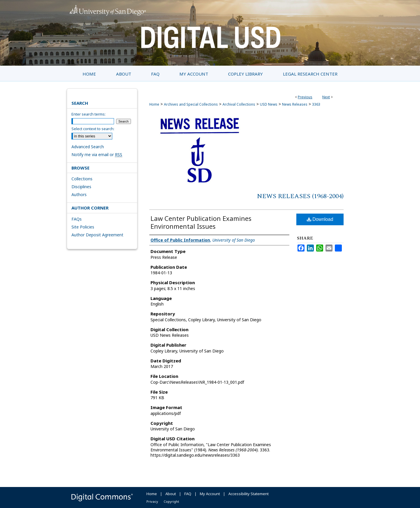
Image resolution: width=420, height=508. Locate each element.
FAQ (188, 494)
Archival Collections (239, 104)
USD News (269, 104)
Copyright (171, 501)
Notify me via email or (97, 155)
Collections (82, 179)
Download (320, 219)
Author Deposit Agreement (97, 235)
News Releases (295, 104)
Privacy (152, 501)
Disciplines (81, 187)
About (171, 494)
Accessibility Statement (249, 494)
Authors (79, 194)
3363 (316, 104)
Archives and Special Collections (191, 104)
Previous (305, 97)
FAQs (77, 219)
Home (154, 104)
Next (326, 97)
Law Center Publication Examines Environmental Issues (201, 222)
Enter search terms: (89, 114)
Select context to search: (93, 129)
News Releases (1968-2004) (300, 196)
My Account (210, 494)
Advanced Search (88, 147)
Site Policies (83, 227)
